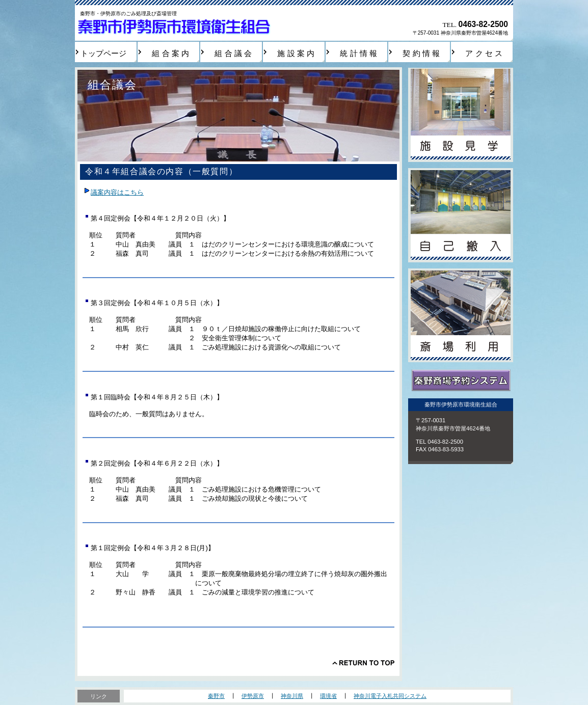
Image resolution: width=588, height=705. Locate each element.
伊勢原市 (253, 696)
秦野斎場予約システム (461, 381)
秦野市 (216, 696)
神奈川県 (292, 696)
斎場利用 (461, 316)
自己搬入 (461, 215)
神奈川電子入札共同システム (390, 696)
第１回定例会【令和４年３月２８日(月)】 (153, 548)
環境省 (328, 696)
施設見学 (461, 115)
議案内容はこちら (117, 192)
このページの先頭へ (363, 663)
